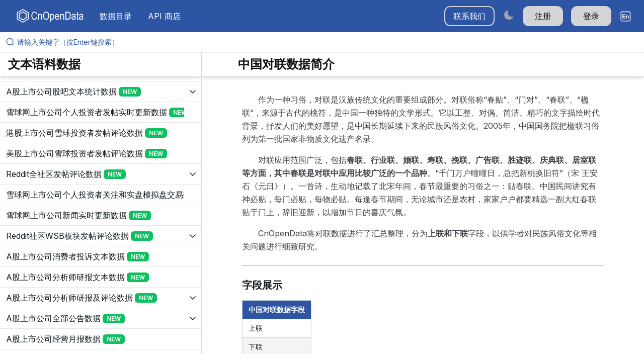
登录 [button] (591, 16)
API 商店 (164, 16)
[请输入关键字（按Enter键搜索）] (326, 42)
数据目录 (116, 16)
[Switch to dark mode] (509, 15)
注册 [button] (543, 16)
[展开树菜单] (100, 92)
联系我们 (469, 16)
